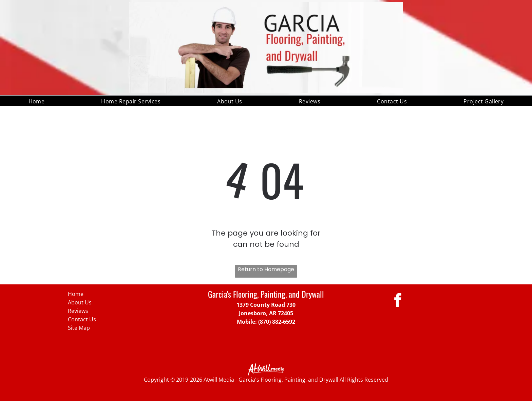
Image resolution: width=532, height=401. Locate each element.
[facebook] (398, 301)
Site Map (79, 328)
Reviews (78, 311)
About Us (80, 302)
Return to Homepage (266, 269)
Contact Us (82, 319)
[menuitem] (37, 101)
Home (76, 294)
